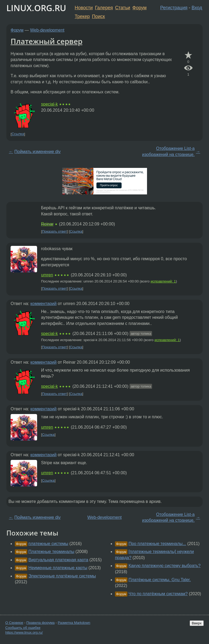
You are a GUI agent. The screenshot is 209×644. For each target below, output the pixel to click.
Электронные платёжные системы (62, 576)
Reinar (47, 224)
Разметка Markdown (74, 623)
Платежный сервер (46, 41)
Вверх (197, 623)
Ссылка (18, 134)
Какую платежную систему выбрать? (164, 566)
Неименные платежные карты (58, 568)
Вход (197, 8)
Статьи (123, 8)
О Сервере (14, 623)
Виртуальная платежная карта (58, 560)
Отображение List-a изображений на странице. (168, 151)
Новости (84, 8)
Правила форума (41, 623)
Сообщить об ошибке (23, 628)
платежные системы (48, 544)
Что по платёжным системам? (158, 594)
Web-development (47, 30)
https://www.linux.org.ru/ (24, 632)
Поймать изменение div (37, 152)
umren (47, 275)
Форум (139, 8)
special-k (49, 104)
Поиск (98, 16)
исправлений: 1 (163, 281)
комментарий (44, 304)
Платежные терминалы (51, 552)
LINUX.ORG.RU (36, 8)
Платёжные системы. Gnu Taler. (160, 580)
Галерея (104, 8)
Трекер (82, 16)
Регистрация (174, 8)
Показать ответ (55, 231)
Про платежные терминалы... (157, 544)
